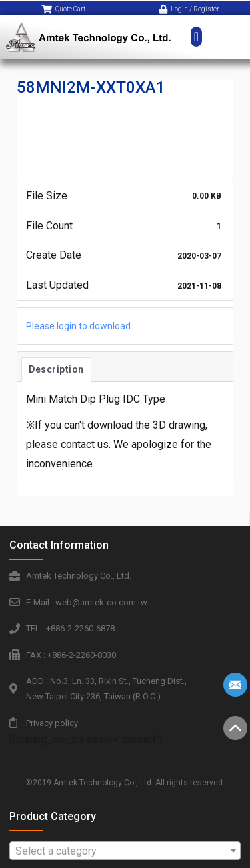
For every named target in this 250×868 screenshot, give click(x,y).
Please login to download (78, 326)
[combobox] (125, 851)
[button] (196, 30)
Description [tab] (56, 369)
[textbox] (125, 851)
